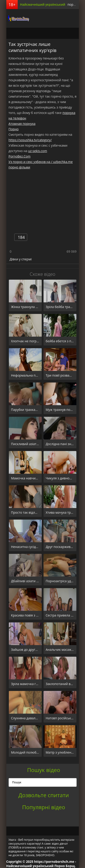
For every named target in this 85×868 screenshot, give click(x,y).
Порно (14, 129)
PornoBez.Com (20, 156)
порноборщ (18, 18)
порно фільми (19, 167)
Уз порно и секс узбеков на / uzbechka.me (41, 162)
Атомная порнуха (22, 124)
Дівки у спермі (21, 259)
